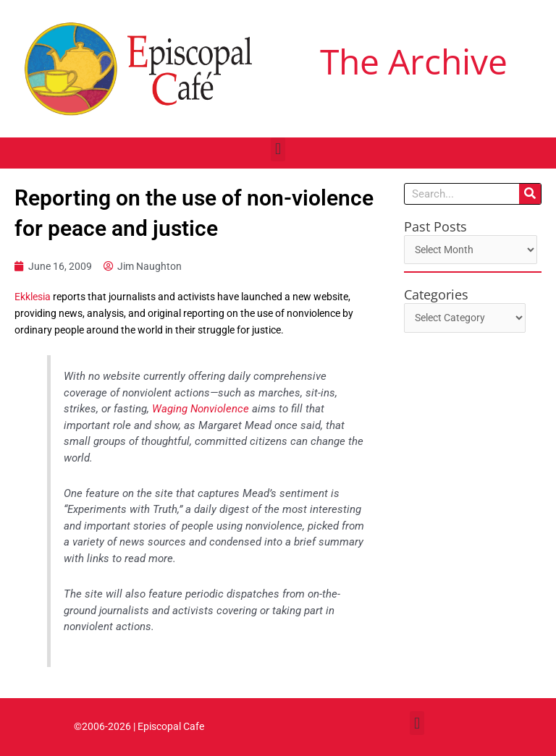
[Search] (530, 194)
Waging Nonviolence (201, 409)
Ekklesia (33, 297)
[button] (278, 149)
